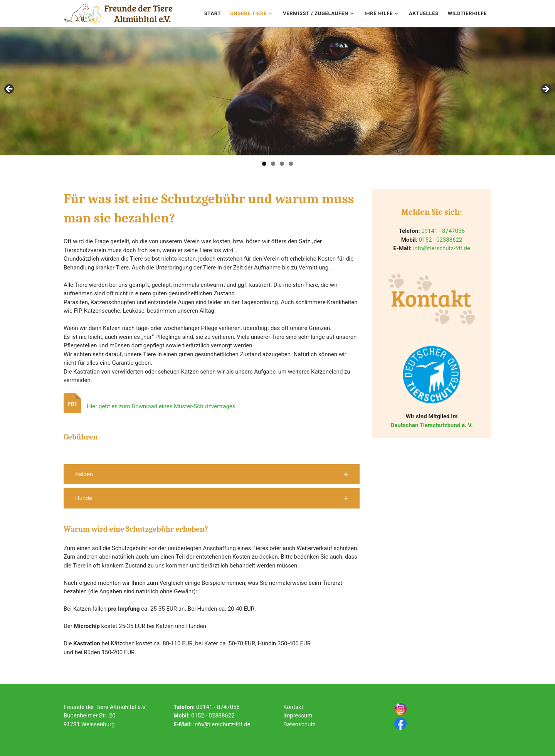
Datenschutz (299, 724)
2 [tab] (273, 164)
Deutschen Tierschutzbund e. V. (431, 425)
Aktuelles (424, 13)
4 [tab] (291, 164)
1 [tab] (264, 164)
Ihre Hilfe (379, 13)
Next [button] (545, 89)
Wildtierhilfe (467, 13)
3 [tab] (282, 164)
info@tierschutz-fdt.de (442, 248)
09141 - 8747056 (443, 231)
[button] (212, 474)
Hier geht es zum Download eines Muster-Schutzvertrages (161, 406)
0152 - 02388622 (441, 240)
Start (213, 13)
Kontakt (293, 707)
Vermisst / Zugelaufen (316, 13)
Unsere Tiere (248, 13)
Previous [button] (10, 89)
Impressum (298, 716)
